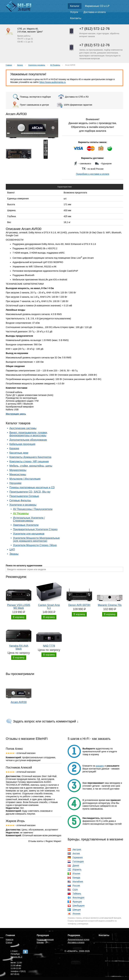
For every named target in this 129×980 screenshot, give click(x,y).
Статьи (9, 942)
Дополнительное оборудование (28, 440)
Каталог (75, 6)
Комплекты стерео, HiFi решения (29, 461)
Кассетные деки (19, 453)
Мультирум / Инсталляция (25, 479)
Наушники (15, 483)
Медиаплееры (18, 470)
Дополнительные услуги (78, 940)
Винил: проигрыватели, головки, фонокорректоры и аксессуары (28, 434)
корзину (100, 766)
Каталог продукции (45, 940)
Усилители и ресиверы (37, 65)
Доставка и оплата (95, 12)
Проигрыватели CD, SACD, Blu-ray (30, 492)
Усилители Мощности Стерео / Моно (35, 545)
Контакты (76, 18)
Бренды (40, 942)
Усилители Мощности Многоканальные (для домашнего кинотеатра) (36, 539)
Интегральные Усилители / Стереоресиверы (29, 519)
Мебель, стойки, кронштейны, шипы (31, 466)
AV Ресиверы (55, 65)
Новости (9, 940)
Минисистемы (18, 474)
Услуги (74, 12)
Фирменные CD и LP (97, 6)
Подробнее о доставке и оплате (93, 174)
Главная (9, 65)
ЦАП (12, 550)
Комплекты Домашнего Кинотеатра (30, 457)
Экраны (14, 554)
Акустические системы (23, 428)
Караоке (14, 448)
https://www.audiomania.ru (53, 82)
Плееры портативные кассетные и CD (32, 487)
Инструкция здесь (16, 414)
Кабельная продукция (22, 444)
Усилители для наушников (29, 534)
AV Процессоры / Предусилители (33, 509)
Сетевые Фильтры (20, 500)
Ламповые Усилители (26, 525)
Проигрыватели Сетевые (24, 496)
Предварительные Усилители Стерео (35, 529)
